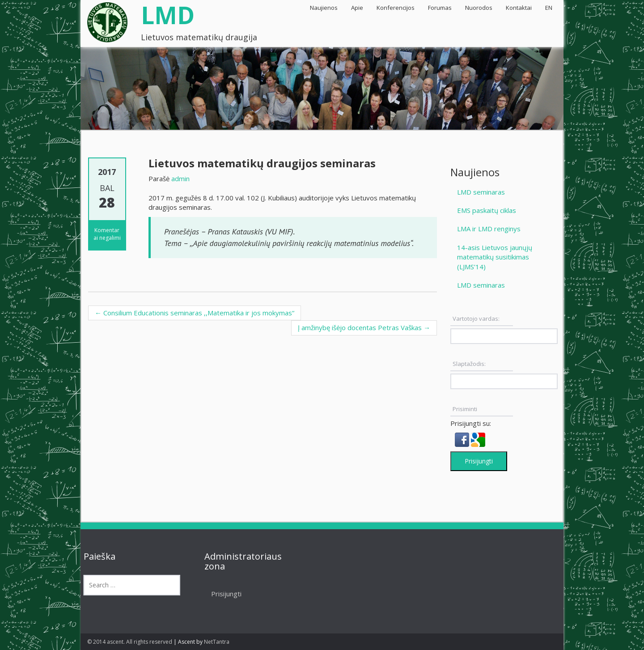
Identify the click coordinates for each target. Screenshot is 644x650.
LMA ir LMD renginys (489, 229)
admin (180, 178)
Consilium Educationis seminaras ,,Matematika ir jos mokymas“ (195, 313)
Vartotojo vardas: (476, 319)
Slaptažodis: (469, 364)
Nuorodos (479, 8)
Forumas (440, 8)
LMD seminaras (481, 192)
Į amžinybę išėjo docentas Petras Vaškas (364, 327)
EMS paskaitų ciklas (487, 210)
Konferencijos (396, 8)
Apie (357, 8)
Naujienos (324, 8)
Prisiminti (465, 409)
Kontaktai (519, 8)
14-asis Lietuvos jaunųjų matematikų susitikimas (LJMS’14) (495, 257)
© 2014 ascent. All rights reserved (130, 642)
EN (549, 8)
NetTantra (217, 642)
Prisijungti (479, 461)
